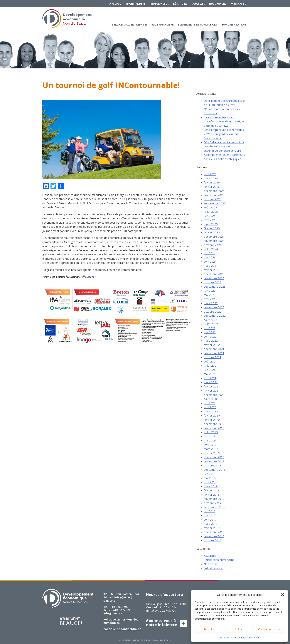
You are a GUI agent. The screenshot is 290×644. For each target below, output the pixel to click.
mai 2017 (210, 515)
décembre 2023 (214, 274)
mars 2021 (211, 382)
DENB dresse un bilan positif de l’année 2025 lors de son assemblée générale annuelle (224, 146)
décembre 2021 (214, 349)
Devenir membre (135, 4)
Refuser (240, 629)
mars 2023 (211, 303)
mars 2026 (211, 178)
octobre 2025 (213, 199)
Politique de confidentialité (122, 629)
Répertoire (180, 4)
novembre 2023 (214, 278)
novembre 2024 (214, 241)
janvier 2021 (212, 390)
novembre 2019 (214, 428)
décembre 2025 (214, 191)
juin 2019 (210, 436)
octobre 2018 (213, 465)
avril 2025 (210, 220)
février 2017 (212, 528)
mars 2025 (211, 224)
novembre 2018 (214, 461)
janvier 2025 (212, 232)
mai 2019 (210, 440)
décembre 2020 (214, 395)
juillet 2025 (211, 212)
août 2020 (210, 399)
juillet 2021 (211, 365)
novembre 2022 (214, 307)
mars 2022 (211, 340)
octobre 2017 (213, 503)
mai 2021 (210, 374)
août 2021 (210, 361)
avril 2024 (210, 262)
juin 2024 (210, 253)
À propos (115, 4)
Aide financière (163, 25)
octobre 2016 (213, 540)
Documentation (234, 25)
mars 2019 (211, 449)
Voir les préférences (270, 629)
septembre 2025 (215, 203)
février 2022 (212, 345)
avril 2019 (210, 445)
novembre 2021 (214, 353)
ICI (94, 277)
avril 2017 (210, 520)
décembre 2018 (214, 457)
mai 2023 (210, 295)
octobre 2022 (213, 311)
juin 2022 (210, 328)
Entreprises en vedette (219, 560)
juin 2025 (210, 216)
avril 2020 (210, 407)
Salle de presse (214, 568)
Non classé (211, 564)
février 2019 (212, 453)
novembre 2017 (214, 499)
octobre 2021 (213, 357)
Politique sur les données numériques (240, 638)
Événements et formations (198, 25)
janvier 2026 (212, 187)
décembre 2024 (214, 237)
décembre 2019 (214, 424)
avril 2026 (210, 174)
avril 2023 (210, 299)
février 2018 (212, 490)
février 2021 (212, 386)
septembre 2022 (215, 316)
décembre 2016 (214, 532)
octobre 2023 (213, 282)
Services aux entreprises (130, 25)
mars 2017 (211, 524)
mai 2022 (210, 332)
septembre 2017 (215, 507)
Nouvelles (198, 4)
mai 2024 (210, 257)
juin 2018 (210, 474)
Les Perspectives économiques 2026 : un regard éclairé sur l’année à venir (224, 134)
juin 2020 (210, 403)
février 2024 (212, 270)
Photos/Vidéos (159, 4)
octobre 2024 (213, 245)
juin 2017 (210, 511)
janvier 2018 (212, 495)
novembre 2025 (214, 195)
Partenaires (238, 4)
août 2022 (210, 320)
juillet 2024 (211, 249)
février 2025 (212, 228)
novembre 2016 (214, 536)
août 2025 (210, 207)
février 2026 (212, 182)
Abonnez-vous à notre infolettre (161, 623)
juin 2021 (210, 370)
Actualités (210, 556)
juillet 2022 (211, 324)
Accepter (209, 629)
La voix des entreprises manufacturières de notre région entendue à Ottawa (225, 121)
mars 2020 (211, 411)
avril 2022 (210, 336)
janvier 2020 (212, 420)
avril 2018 (210, 482)
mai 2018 (210, 478)
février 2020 (212, 415)
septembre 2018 (215, 470)
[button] (283, 595)
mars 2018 (211, 486)
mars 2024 (211, 266)
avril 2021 (210, 378)
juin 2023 (210, 291)
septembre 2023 (215, 286)
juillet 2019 (211, 432)
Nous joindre (218, 4)
